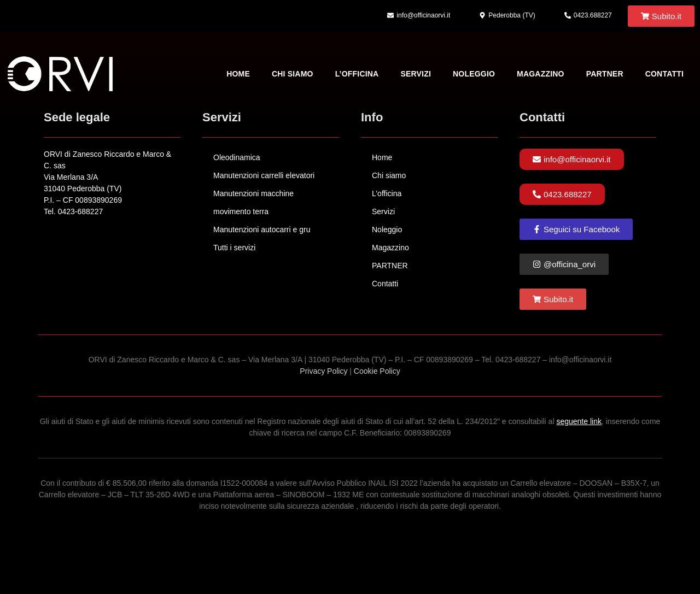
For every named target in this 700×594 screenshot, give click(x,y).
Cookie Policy (377, 371)
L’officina (357, 74)
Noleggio (474, 74)
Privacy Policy (323, 371)
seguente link (579, 421)
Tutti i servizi (234, 248)
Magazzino (541, 74)
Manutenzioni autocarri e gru (262, 230)
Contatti (664, 74)
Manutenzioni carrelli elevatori (264, 175)
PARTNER (605, 74)
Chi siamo (293, 74)
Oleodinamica (237, 157)
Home (238, 74)
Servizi (416, 74)
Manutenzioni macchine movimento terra (253, 202)
